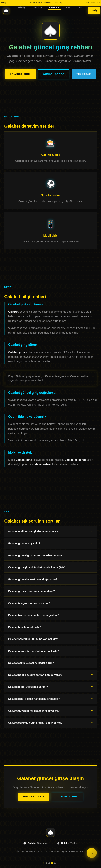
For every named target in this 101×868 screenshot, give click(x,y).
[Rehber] (52, 863)
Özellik (37, 8)
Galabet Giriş (20, 74)
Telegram (84, 74)
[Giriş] (46, 863)
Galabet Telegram (35, 843)
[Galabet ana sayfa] (8, 11)
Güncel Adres (54, 74)
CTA (79, 8)
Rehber (54, 8)
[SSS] (55, 863)
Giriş (22, 8)
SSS (68, 8)
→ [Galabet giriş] (92, 853)
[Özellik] (49, 863)
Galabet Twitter (67, 843)
